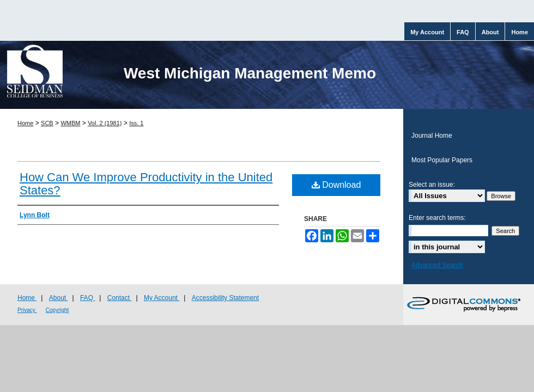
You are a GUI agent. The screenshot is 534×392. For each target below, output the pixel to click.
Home (25, 123)
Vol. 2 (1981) (105, 123)
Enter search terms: (437, 218)
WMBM (70, 123)
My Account (162, 298)
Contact (120, 298)
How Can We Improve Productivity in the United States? (146, 184)
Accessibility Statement (225, 298)
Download (336, 185)
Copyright (57, 310)
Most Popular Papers (442, 160)
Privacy (27, 310)
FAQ (87, 298)
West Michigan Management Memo (250, 73)
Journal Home (432, 136)
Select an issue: (432, 185)
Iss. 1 (136, 123)
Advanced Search (437, 265)
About (59, 298)
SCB (47, 123)
